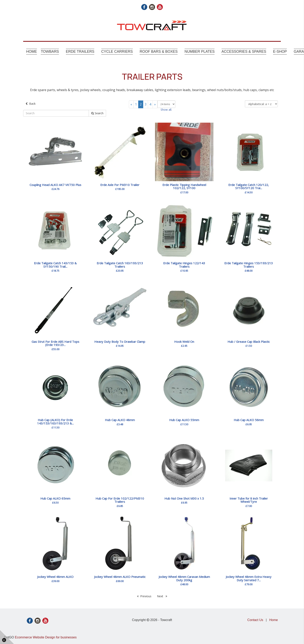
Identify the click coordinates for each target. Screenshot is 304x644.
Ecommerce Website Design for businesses (46, 637)
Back (31, 104)
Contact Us (255, 620)
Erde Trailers (80, 52)
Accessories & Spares (244, 52)
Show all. (166, 110)
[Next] (155, 104)
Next (162, 596)
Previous (144, 596)
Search (97, 113)
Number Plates (200, 52)
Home (32, 52)
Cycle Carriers (117, 52)
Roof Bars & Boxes (159, 52)
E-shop (280, 52)
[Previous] (131, 104)
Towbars (50, 52)
